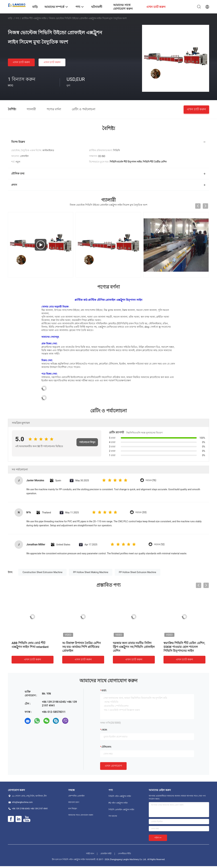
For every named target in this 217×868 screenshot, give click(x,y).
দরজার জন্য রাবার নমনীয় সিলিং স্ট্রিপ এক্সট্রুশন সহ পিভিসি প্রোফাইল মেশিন (134, 647)
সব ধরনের (113, 816)
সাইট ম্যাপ (90, 854)
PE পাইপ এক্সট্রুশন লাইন (118, 803)
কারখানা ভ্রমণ (74, 802)
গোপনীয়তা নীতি (124, 854)
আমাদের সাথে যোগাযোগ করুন (81, 815)
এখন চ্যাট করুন (21, 62)
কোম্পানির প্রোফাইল (76, 796)
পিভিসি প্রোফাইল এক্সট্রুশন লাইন (121, 810)
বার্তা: (104, 691)
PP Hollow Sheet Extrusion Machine (138, 572)
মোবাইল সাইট (106, 854)
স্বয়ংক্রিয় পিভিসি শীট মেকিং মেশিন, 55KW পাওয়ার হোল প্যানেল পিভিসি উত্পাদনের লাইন (184, 647)
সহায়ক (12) (159, 544)
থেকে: (104, 730)
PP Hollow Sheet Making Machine (91, 572)
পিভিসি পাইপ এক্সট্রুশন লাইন (120, 796)
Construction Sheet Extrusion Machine (42, 572)
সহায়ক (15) (151, 480)
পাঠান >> (158, 838)
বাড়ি (10, 18)
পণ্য (17, 18)
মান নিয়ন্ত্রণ (73, 809)
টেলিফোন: (106, 747)
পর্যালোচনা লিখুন (87, 442)
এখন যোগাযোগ (113, 766)
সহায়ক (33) (141, 512)
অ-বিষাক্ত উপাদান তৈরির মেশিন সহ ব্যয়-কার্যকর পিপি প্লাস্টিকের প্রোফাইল (82, 647)
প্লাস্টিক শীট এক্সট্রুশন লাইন (34, 18)
